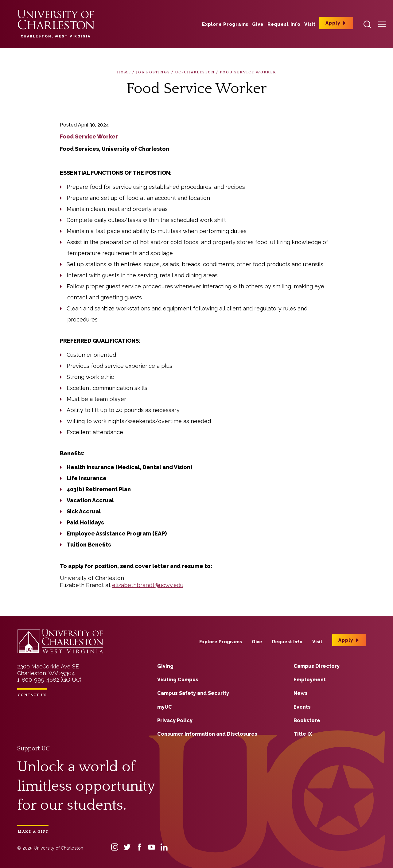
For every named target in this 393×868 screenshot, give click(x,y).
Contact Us (32, 695)
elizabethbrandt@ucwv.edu (148, 585)
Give (258, 24)
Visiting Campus (178, 680)
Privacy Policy (175, 720)
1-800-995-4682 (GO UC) (49, 680)
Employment (310, 680)
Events (302, 707)
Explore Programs (225, 24)
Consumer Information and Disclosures (207, 734)
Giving (165, 666)
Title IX (303, 734)
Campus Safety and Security (193, 693)
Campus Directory (317, 666)
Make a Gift (33, 832)
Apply (333, 23)
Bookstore (307, 720)
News (301, 693)
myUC (165, 707)
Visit (310, 24)
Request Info (284, 24)
